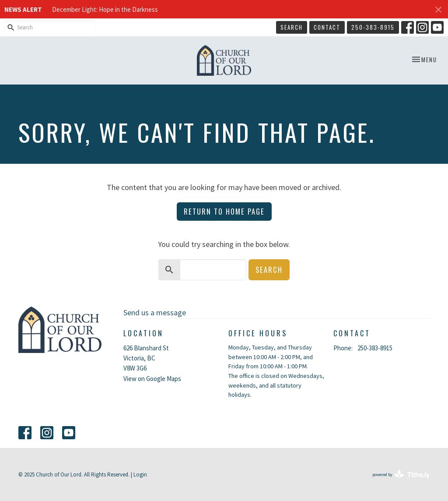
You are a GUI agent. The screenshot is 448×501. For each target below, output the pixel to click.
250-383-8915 (373, 27)
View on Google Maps (152, 379)
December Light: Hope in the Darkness (105, 9)
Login (140, 475)
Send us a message (155, 312)
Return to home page (224, 211)
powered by (401, 475)
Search (292, 27)
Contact (327, 27)
